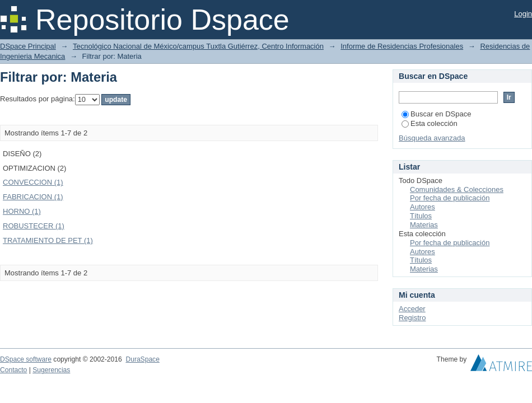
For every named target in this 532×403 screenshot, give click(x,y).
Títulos (421, 216)
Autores (423, 207)
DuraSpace (142, 359)
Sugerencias (51, 370)
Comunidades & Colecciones (457, 189)
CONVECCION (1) (33, 182)
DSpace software (26, 359)
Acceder (412, 309)
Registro (412, 318)
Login (523, 14)
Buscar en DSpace (436, 114)
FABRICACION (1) (33, 197)
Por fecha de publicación (450, 198)
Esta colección (430, 123)
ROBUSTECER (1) (34, 226)
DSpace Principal (28, 46)
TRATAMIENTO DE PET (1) (48, 240)
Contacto (13, 370)
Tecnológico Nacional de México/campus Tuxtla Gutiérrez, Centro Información (198, 46)
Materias (424, 225)
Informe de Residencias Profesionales (402, 46)
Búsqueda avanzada (432, 138)
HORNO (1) (22, 211)
